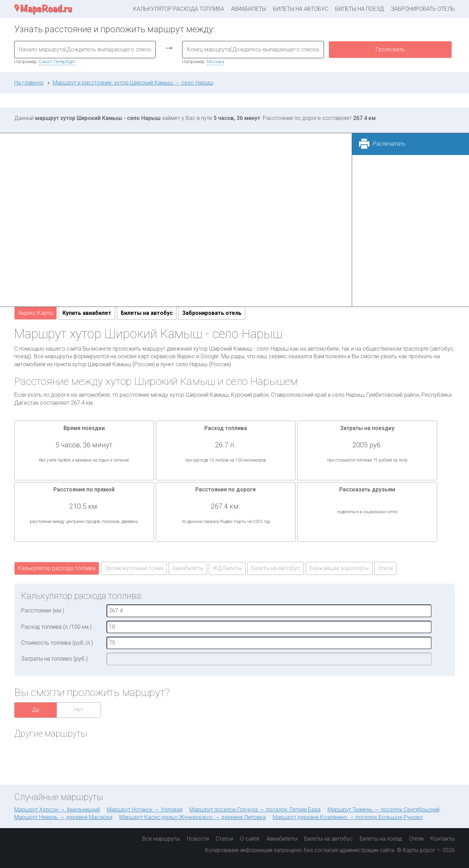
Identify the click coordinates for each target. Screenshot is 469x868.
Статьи (224, 839)
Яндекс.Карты (36, 313)
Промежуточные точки (134, 568)
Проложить (390, 49)
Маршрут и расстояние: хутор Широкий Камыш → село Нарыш (133, 83)
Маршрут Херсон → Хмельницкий (57, 810)
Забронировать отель (423, 9)
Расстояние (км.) (43, 611)
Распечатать (389, 144)
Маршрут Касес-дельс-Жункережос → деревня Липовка (193, 817)
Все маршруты (161, 839)
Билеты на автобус (301, 9)
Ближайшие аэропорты (339, 568)
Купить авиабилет (87, 313)
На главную (29, 83)
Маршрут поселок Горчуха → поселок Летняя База (255, 810)
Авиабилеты (249, 9)
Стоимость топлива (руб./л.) (57, 643)
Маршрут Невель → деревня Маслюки (63, 817)
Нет (79, 710)
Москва (215, 61)
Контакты (443, 839)
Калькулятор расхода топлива (179, 9)
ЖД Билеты (227, 568)
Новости (198, 839)
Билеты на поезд (360, 9)
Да (36, 710)
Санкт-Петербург (57, 61)
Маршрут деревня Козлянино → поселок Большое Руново (348, 817)
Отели (385, 568)
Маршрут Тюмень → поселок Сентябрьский (383, 810)
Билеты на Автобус (276, 568)
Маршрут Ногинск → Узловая (145, 810)
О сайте (250, 839)
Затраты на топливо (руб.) (54, 659)
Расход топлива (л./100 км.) (56, 627)
